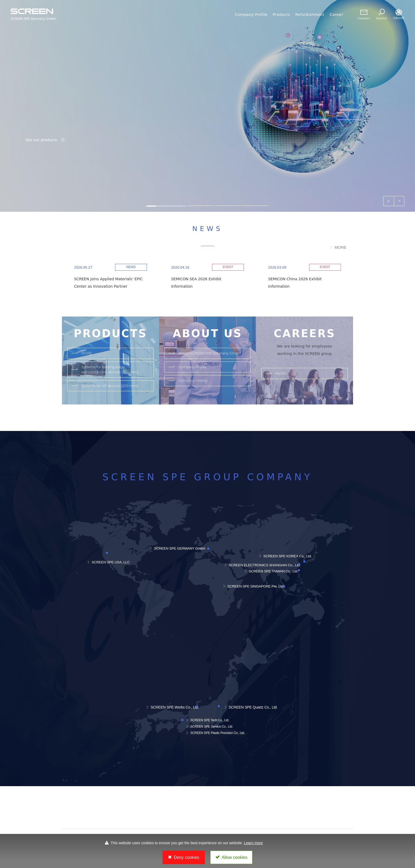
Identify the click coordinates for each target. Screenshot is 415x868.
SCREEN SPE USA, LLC (111, 562)
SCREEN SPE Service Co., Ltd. (212, 727)
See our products (45, 140)
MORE (340, 247)
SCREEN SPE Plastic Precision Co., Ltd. (218, 733)
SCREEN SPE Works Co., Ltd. (175, 707)
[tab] (166, 206)
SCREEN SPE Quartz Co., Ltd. (253, 707)
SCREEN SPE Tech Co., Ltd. (210, 720)
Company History (193, 380)
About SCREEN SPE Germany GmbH (210, 353)
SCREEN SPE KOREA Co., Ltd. (288, 556)
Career (336, 15)
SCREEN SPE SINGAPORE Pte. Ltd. (256, 586)
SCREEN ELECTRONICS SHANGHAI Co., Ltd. (265, 565)
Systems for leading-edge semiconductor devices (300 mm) (110, 370)
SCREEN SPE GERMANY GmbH (180, 548)
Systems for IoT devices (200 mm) (110, 386)
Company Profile (251, 15)
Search (382, 15)
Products (281, 15)
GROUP (399, 14)
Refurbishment (310, 15)
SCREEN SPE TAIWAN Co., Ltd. (274, 571)
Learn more (254, 847)
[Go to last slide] (389, 201)
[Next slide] (399, 201)
